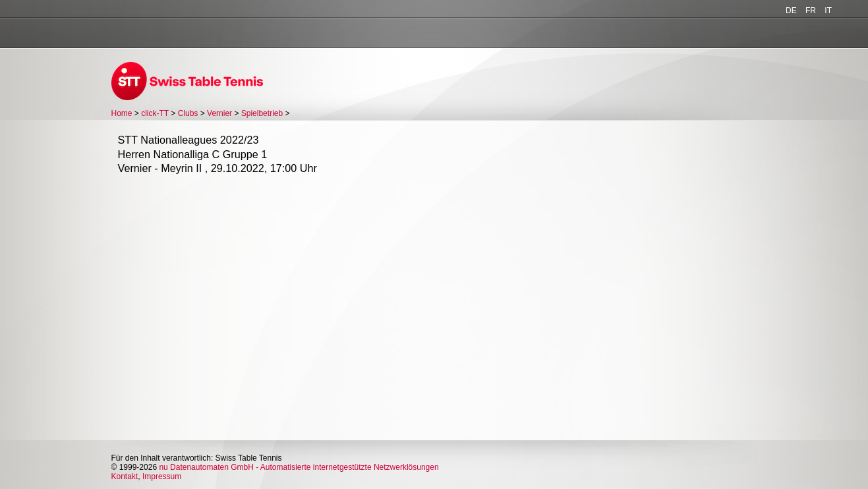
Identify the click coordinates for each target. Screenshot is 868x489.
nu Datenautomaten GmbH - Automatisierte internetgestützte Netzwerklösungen (299, 467)
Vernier (219, 113)
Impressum (162, 476)
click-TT (155, 113)
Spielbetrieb (262, 113)
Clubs (188, 113)
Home (122, 113)
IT (828, 11)
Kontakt (125, 476)
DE (791, 11)
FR (811, 11)
